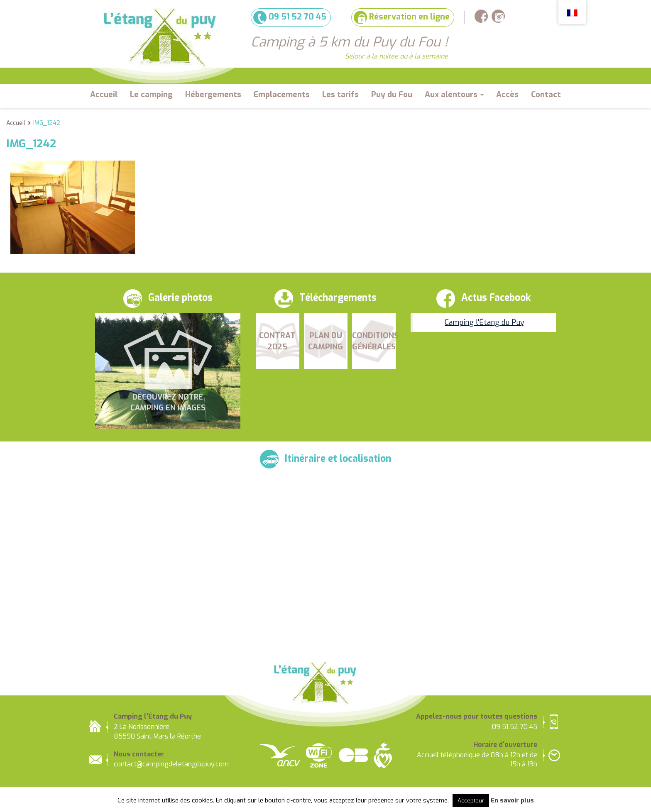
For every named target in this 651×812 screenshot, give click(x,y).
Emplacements (282, 94)
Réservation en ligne (402, 17)
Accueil (104, 94)
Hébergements (213, 94)
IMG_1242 (47, 123)
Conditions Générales (374, 341)
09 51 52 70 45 (290, 17)
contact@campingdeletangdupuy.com (171, 764)
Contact (546, 94)
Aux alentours (454, 94)
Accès (507, 94)
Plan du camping (325, 341)
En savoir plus (512, 800)
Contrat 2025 (277, 341)
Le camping (151, 94)
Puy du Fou (392, 94)
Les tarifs (340, 94)
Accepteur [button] (471, 801)
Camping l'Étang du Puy (484, 322)
